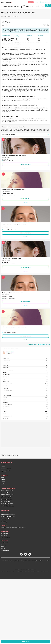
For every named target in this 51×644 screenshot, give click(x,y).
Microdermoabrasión (25, 391)
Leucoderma (4, 520)
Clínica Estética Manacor (6, 468)
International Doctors (5, 550)
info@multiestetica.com (31, 569)
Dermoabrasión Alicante (6, 498)
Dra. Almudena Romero (6, 470)
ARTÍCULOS (32, 7)
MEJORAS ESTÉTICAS (43, 6)
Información (4, 16)
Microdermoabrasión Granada (7, 507)
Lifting (25, 379)
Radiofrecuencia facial (25, 405)
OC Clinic (3, 465)
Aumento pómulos (25, 363)
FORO (27, 7)
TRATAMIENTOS (4, 7)
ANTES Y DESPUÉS (38, 6)
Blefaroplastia (25, 368)
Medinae (3, 466)
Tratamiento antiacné (25, 416)
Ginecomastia (4, 522)
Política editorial (36, 572)
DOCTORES (11, 7)
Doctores (11, 16)
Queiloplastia (25, 402)
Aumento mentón (25, 361)
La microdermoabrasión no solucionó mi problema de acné (13, 528)
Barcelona (3, 479)
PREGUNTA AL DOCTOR (23, 6)
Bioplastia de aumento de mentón (8, 516)
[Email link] (30, 554)
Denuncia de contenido (6, 537)
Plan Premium (4, 545)
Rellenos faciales (25, 407)
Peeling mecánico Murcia (6, 501)
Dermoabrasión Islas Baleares (7, 503)
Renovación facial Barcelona (7, 492)
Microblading (25, 388)
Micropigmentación (25, 395)
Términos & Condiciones (44, 572)
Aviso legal (30, 572)
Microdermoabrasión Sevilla (7, 500)
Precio (16, 16)
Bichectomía (25, 365)
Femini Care (3, 472)
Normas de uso (12, 572)
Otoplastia (25, 398)
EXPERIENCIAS (17, 7)
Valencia (3, 481)
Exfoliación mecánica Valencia (7, 494)
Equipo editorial (4, 535)
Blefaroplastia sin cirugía (25, 370)
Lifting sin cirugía (25, 381)
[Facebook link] (25, 555)
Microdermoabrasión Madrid (7, 491)
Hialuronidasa (25, 377)
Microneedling (25, 393)
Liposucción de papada (25, 384)
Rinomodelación (25, 409)
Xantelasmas (25, 418)
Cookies (17, 572)
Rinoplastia (25, 411)
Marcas (3, 547)
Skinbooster (25, 414)
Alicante (3, 485)
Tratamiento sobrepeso (6, 518)
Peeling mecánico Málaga (6, 496)
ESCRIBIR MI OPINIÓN (48, 5)
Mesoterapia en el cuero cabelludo (8, 515)
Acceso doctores (4, 543)
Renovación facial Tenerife (6, 505)
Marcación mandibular (25, 386)
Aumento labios (25, 358)
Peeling (25, 400)
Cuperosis (25, 372)
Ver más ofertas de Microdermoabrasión (39, 345)
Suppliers (3, 548)
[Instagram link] (21, 555)
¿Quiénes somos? (5, 534)
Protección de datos (5, 572)
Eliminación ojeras (25, 375)
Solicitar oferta (25, 164)
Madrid (2, 478)
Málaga (3, 483)
